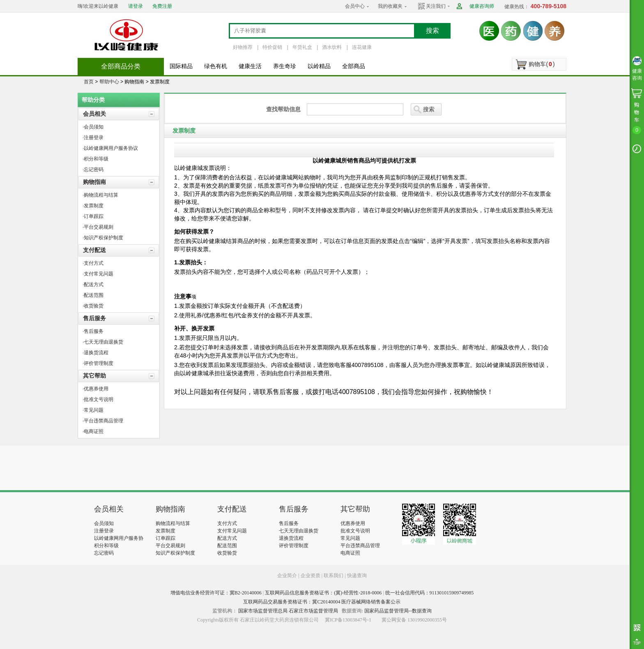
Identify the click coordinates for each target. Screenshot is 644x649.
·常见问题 (93, 410)
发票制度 (166, 531)
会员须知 (104, 523)
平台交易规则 (170, 546)
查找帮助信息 (283, 109)
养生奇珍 (285, 66)
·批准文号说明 (98, 399)
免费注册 (162, 6)
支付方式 (227, 523)
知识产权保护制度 (175, 553)
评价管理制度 (294, 546)
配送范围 (227, 546)
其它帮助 (94, 376)
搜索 (432, 31)
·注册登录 (93, 138)
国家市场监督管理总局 (263, 611)
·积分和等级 (95, 159)
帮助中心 (109, 82)
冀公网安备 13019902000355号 (414, 620)
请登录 (136, 6)
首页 (89, 82)
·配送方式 (93, 284)
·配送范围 (93, 295)
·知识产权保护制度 (103, 238)
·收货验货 (93, 306)
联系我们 (333, 576)
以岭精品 (319, 66)
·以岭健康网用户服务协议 (110, 148)
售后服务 (94, 318)
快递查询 (357, 576)
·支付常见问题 (98, 274)
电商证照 (350, 553)
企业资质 (310, 576)
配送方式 (227, 538)
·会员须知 (93, 127)
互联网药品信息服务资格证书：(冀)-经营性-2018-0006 (323, 593)
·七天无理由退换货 (103, 342)
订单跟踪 (166, 538)
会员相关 (94, 114)
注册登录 (104, 531)
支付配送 (94, 250)
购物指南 (94, 182)
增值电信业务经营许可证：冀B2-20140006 (216, 593)
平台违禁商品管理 (360, 546)
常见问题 (350, 538)
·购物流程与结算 (100, 195)
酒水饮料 (332, 47)
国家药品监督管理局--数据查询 (398, 611)
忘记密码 (104, 553)
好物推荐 (243, 47)
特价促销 (272, 47)
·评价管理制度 (98, 363)
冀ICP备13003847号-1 (348, 620)
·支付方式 (93, 263)
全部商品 (354, 66)
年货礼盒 (302, 47)
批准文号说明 (355, 531)
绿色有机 (216, 66)
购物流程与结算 (173, 523)
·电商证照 (93, 431)
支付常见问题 (232, 531)
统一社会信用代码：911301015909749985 (430, 593)
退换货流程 (291, 538)
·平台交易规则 (98, 227)
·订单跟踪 (93, 216)
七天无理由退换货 (299, 531)
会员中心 (355, 6)
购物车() (542, 64)
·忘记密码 (93, 170)
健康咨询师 (482, 6)
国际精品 (181, 66)
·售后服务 (93, 331)
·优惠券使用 (95, 389)
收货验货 (227, 553)
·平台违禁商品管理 (103, 421)
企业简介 (288, 576)
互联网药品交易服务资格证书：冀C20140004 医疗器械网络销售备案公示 (322, 602)
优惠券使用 (353, 523)
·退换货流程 (95, 353)
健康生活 (250, 66)
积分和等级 (106, 546)
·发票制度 (93, 206)
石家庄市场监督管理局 (313, 611)
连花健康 (362, 47)
